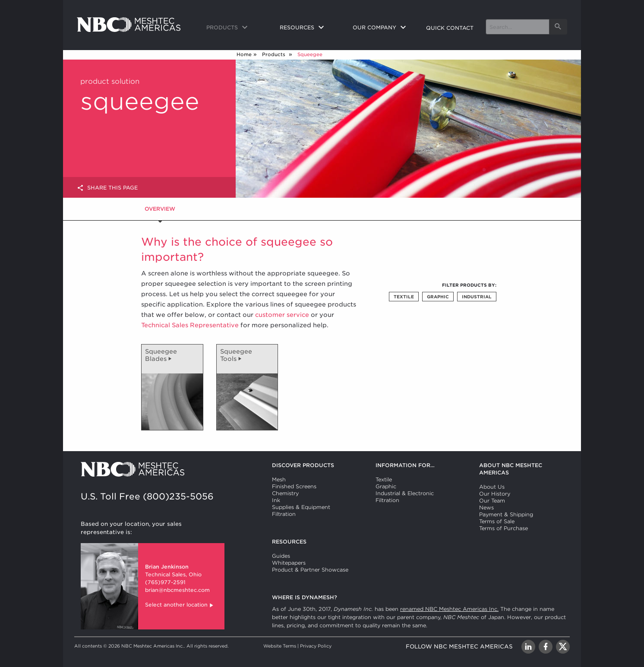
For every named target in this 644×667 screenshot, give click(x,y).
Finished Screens (294, 486)
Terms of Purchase (504, 528)
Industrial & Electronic (405, 493)
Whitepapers (289, 563)
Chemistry (285, 493)
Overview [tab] (160, 209)
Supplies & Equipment (301, 507)
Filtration (284, 514)
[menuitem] (236, 28)
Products (275, 54)
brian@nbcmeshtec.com (177, 590)
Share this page (107, 188)
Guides (281, 556)
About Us (492, 487)
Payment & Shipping (506, 514)
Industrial (477, 297)
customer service (282, 315)
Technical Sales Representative (190, 325)
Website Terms (280, 646)
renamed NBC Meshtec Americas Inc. (449, 609)
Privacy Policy (316, 646)
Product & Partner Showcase (310, 570)
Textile (404, 297)
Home (244, 54)
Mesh (279, 479)
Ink (276, 500)
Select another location (180, 605)
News (486, 507)
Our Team (492, 501)
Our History (495, 494)
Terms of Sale (497, 521)
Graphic (438, 297)
